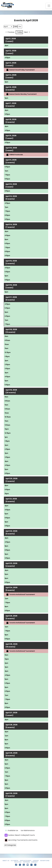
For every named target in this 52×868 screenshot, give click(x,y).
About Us (6, 861)
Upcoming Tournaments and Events (21, 840)
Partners (27, 862)
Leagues (36, 861)
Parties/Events (26, 861)
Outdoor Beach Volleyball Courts (20, 835)
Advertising (45, 861)
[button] (49, 6)
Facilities (18, 862)
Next (27, 32)
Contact (35, 862)
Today (19, 32)
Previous (10, 32)
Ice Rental (15, 861)
